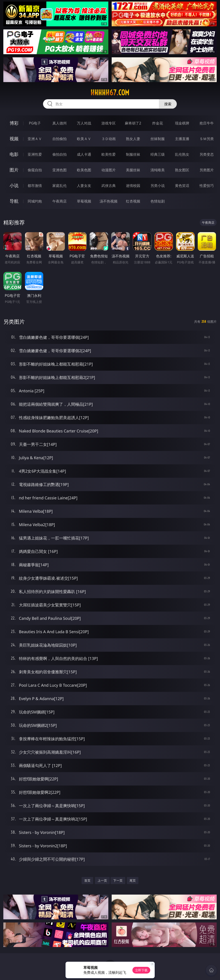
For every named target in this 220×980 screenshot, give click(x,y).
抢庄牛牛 (207, 123)
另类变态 (207, 154)
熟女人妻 (133, 139)
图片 (14, 170)
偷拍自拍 (60, 154)
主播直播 (182, 139)
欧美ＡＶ (84, 139)
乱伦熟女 (182, 154)
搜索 (168, 104)
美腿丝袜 (133, 170)
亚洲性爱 (35, 154)
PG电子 (35, 123)
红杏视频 (133, 201)
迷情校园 (133, 186)
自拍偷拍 (60, 139)
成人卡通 (84, 154)
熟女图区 (182, 170)
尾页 (133, 880)
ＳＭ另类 (207, 139)
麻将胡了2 (133, 123)
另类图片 (207, 170)
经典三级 (158, 154)
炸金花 (158, 123)
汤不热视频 (109, 201)
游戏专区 (109, 123)
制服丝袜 (133, 154)
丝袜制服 (158, 139)
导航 (14, 201)
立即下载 (141, 970)
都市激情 (35, 186)
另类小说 (158, 186)
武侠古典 (109, 186)
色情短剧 (158, 201)
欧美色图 (84, 170)
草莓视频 (84, 201)
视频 (14, 139)
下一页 (118, 880)
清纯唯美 (158, 170)
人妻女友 (84, 186)
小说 (14, 185)
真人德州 (60, 123)
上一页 (102, 880)
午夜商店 (60, 201)
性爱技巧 (207, 186)
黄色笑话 (182, 186)
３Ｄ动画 (109, 139)
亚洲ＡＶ (35, 139)
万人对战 (84, 123)
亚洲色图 (60, 170)
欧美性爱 (109, 154)
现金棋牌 (182, 123)
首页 (87, 880)
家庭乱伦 (60, 186)
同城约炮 (35, 201)
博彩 (14, 123)
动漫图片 (109, 170)
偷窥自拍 (35, 170)
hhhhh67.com (110, 93)
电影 (14, 154)
